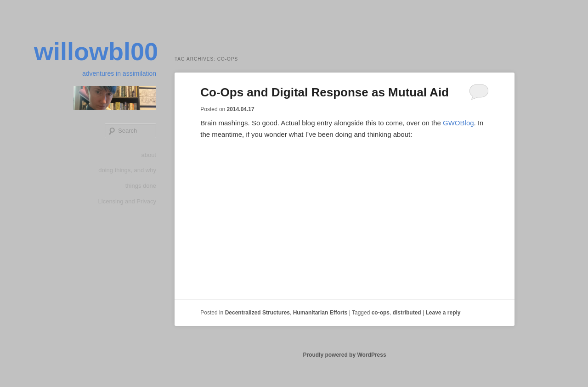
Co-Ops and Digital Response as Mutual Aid (325, 92)
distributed (407, 313)
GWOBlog (458, 123)
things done (141, 186)
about (149, 155)
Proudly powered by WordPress (344, 355)
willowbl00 (96, 51)
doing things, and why (127, 170)
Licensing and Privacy (127, 201)
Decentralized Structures (257, 313)
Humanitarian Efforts (320, 313)
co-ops (381, 313)
